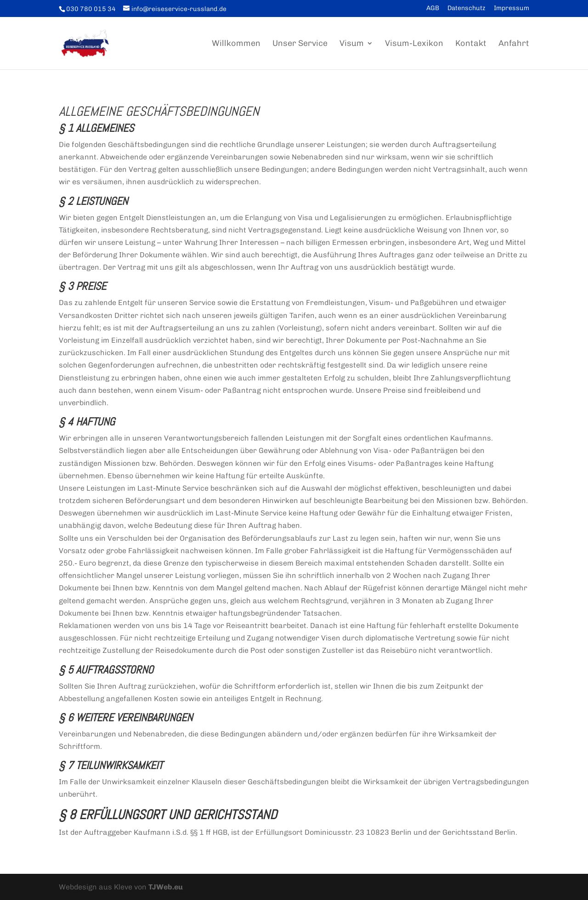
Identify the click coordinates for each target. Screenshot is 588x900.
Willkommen (236, 44)
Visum (352, 44)
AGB (433, 8)
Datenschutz (466, 8)
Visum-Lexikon (414, 44)
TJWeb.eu (166, 887)
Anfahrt (514, 44)
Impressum (512, 8)
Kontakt (471, 44)
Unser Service (300, 44)
